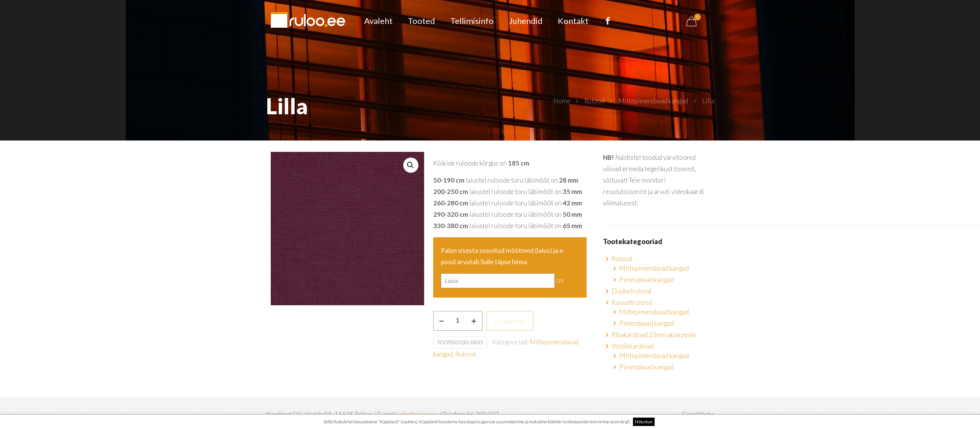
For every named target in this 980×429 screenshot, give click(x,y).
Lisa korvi (510, 321)
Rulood (594, 101)
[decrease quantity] (442, 321)
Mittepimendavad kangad (653, 101)
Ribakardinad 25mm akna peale (654, 335)
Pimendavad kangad (646, 280)
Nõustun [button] (644, 422)
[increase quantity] (474, 321)
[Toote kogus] (458, 321)
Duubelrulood (631, 291)
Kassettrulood (632, 302)
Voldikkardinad (633, 346)
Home (562, 101)
